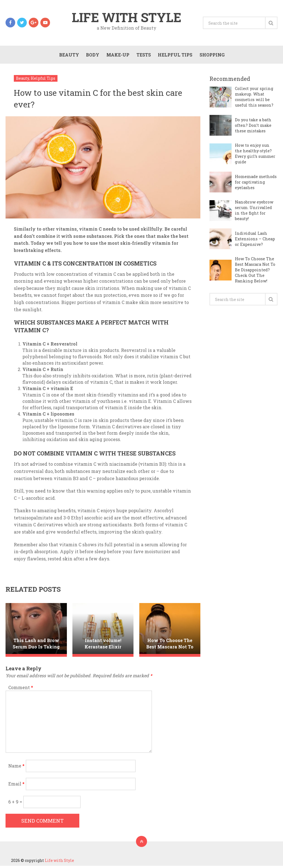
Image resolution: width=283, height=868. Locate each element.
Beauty (68, 56)
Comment (21, 690)
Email (16, 786)
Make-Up (117, 56)
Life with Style (127, 18)
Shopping (212, 56)
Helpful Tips (175, 56)
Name (16, 768)
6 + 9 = (16, 804)
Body (92, 56)
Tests (143, 56)
